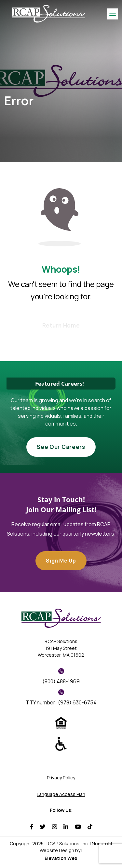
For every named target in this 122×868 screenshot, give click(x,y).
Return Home (61, 325)
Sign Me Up (61, 561)
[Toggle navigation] (113, 14)
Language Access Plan (61, 794)
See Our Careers (61, 447)
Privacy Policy (61, 778)
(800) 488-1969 (61, 676)
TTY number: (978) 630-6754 (61, 698)
